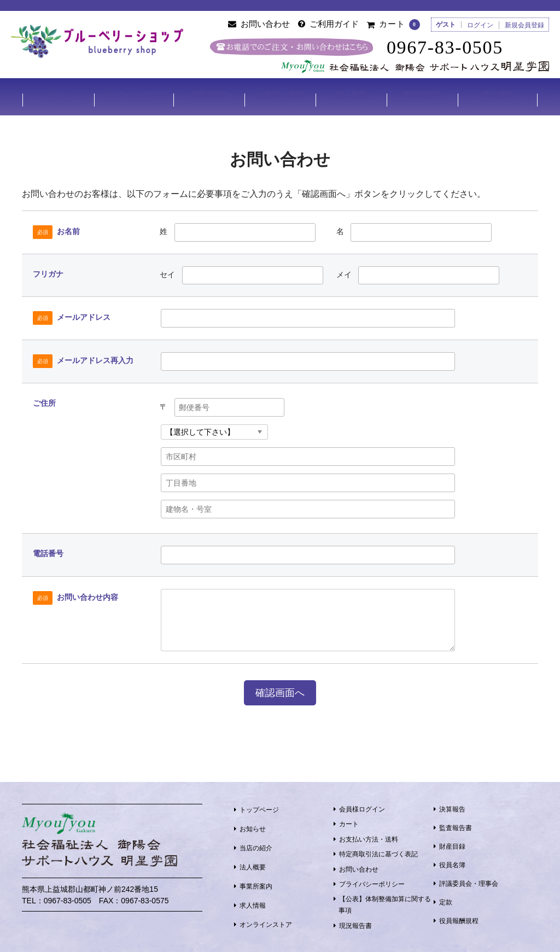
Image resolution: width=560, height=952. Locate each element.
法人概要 (352, 94)
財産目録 (452, 843)
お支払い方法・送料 (369, 836)
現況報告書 (355, 922)
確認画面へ (280, 689)
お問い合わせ (359, 865)
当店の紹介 (208, 94)
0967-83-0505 (449, 48)
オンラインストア (133, 94)
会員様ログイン (362, 805)
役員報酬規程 (459, 917)
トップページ (259, 806)
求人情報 (498, 94)
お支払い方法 (280, 94)
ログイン (480, 25)
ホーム (57, 94)
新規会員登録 (524, 25)
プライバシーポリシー (372, 880)
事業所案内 (423, 94)
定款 (446, 898)
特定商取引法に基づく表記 (378, 850)
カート (349, 820)
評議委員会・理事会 (469, 880)
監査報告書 (456, 824)
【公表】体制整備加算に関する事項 (385, 901)
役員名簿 (452, 861)
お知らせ (253, 825)
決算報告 (452, 805)
